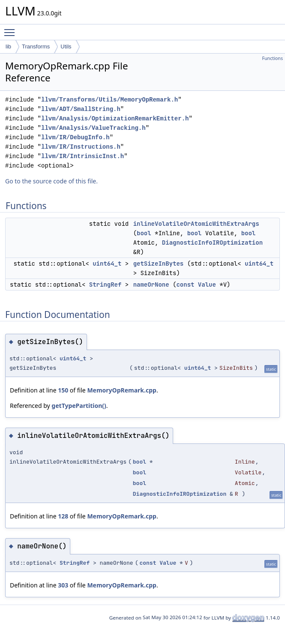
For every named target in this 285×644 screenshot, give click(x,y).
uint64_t (107, 264)
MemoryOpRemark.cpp (122, 390)
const (185, 285)
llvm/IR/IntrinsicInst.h (82, 156)
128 (63, 516)
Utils (66, 46)
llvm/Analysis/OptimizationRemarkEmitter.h (115, 118)
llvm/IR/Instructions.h (81, 147)
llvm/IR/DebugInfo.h (75, 137)
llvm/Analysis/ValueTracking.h (93, 128)
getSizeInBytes (159, 264)
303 (63, 585)
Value (207, 285)
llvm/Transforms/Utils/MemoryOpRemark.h (109, 100)
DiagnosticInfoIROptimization (212, 243)
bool (144, 233)
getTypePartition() (79, 406)
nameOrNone (151, 285)
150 (63, 390)
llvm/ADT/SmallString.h (81, 109)
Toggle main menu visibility (12, 29)
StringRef (105, 285)
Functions (272, 58)
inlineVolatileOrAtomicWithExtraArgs (196, 224)
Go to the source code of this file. (51, 181)
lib (8, 46)
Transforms (36, 46)
